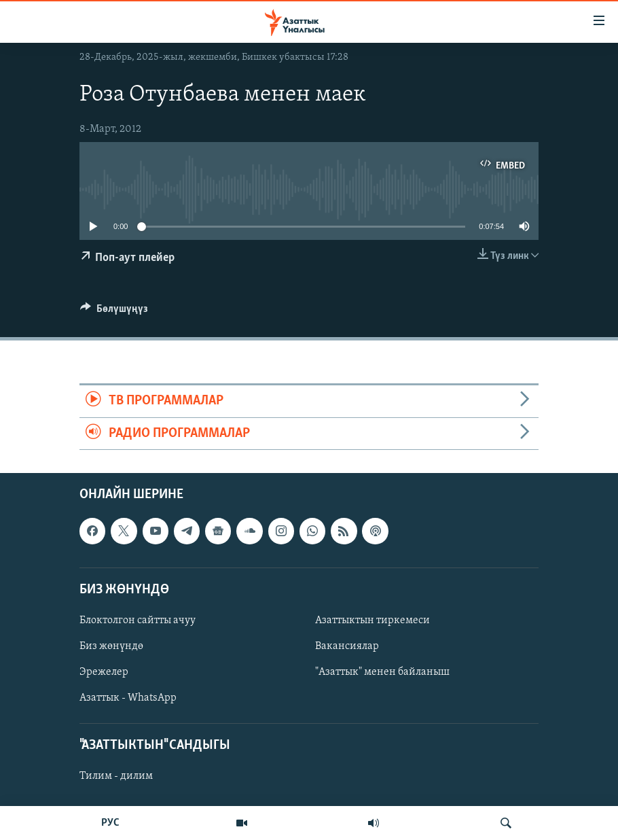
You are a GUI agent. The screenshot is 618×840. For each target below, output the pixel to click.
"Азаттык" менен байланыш (382, 672)
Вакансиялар (347, 646)
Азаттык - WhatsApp (128, 698)
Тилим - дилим (116, 776)
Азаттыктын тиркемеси (372, 620)
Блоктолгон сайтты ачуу (138, 620)
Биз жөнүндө (111, 646)
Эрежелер (104, 672)
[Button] (114, 312)
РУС (110, 823)
